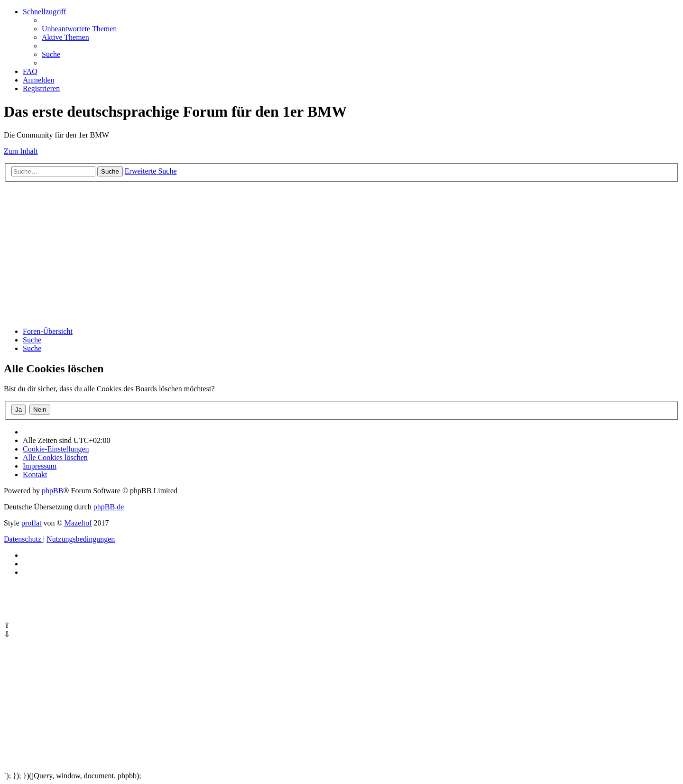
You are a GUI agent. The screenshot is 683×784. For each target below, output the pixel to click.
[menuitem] (79, 29)
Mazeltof (78, 523)
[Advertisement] (288, 253)
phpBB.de (109, 507)
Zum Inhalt (21, 151)
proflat (32, 523)
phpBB (52, 491)
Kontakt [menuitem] (35, 475)
